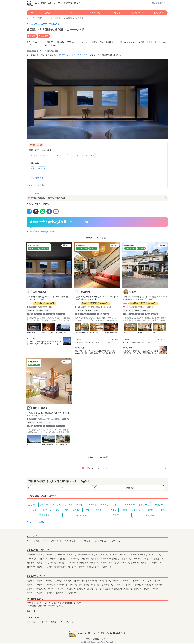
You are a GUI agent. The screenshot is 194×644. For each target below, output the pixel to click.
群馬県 (125, 555)
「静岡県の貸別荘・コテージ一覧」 (73, 55)
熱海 (33, 169)
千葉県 (146, 555)
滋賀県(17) (129, 585)
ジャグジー (101, 510)
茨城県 (104, 555)
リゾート (71, 156)
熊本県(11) (31, 593)
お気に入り (159, 13)
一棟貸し (105, 505)
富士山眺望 (44, 516)
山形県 (82, 555)
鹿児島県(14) (61, 593)
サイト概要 (31, 623)
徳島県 (146, 563)
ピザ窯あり (34, 510)
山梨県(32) (31, 585)
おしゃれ (35, 156)
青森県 (41, 555)
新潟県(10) (51, 585)
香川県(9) (100, 589)
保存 (66, 246)
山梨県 (44, 559)
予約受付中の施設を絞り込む (41, 232)
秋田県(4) (59, 581)
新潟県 (65, 559)
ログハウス (81, 516)
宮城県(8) (68, 581)
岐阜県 (127, 559)
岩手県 (52, 555)
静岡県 (69, 18)
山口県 (115, 563)
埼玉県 (135, 555)
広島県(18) (81, 589)
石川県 (85, 559)
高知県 (156, 563)
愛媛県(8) (109, 589)
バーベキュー (129, 505)
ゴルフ (113, 510)
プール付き (95, 156)
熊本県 (62, 567)
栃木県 (114, 555)
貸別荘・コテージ (52, 13)
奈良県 (52, 563)
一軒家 (83, 156)
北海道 (31, 555)
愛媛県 (136, 563)
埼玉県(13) (127, 581)
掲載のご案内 (32, 612)
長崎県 (52, 567)
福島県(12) (87, 581)
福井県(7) (79, 585)
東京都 (157, 555)
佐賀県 (41, 567)
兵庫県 (42, 563)
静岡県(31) (89, 585)
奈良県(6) (31, 589)
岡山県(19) (71, 589)
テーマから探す (116, 13)
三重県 (137, 559)
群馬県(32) (117, 581)
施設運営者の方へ (159, 3)
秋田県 (62, 555)
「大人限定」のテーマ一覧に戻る (43, 24)
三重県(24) (119, 585)
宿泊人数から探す (138, 13)
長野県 (54, 559)
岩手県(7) (50, 581)
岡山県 (95, 563)
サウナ (88, 510)
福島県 (93, 555)
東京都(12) (147, 581)
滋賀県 (148, 559)
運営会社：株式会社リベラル (97, 639)
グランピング (74, 13)
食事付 (116, 505)
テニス (124, 510)
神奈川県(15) (158, 581)
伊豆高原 (43, 169)
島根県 (84, 563)
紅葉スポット (138, 510)
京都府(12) (139, 585)
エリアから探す (94, 13)
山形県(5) (77, 581)
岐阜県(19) (109, 585)
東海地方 (59, 18)
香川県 (126, 563)
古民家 (116, 516)
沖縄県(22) (72, 593)
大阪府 (31, 563)
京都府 (158, 559)
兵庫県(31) (159, 585)
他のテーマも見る (37, 186)
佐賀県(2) (148, 589)
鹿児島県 (95, 567)
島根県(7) (62, 589)
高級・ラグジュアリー (53, 156)
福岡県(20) (138, 589)
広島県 (105, 563)
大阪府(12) (149, 585)
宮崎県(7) (51, 593)
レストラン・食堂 (51, 510)
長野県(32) (41, 585)
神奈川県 (32, 559)
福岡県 (31, 567)
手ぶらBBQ (144, 505)
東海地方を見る (36, 178)
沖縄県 (106, 567)
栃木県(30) (107, 581)
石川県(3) (70, 585)
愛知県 (117, 559)
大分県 (73, 567)
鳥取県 (74, 563)
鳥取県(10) (52, 589)
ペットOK (150, 516)
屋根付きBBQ (159, 505)
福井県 (95, 559)
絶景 (163, 510)
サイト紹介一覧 (67, 623)
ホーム (34, 13)
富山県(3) (61, 585)
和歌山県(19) (41, 589)
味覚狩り (152, 510)
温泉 (66, 510)
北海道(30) (31, 581)
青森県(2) (41, 581)
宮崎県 (83, 567)
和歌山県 (63, 563)
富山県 (75, 559)
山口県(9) (91, 589)
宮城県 (72, 555)
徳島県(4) (118, 589)
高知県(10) (128, 589)
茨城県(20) (97, 581)
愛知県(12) (99, 585)
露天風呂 (77, 510)
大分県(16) (41, 593)
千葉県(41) (137, 581)
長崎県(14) (157, 589)
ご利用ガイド (43, 623)
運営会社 (55, 623)
